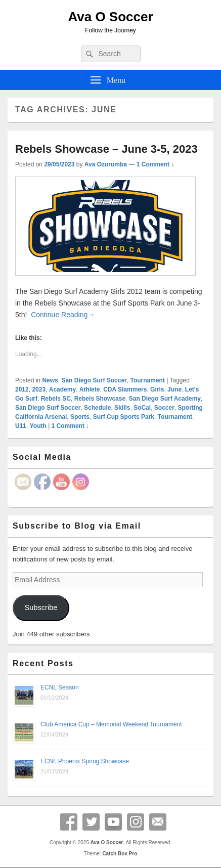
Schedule (97, 408)
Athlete (90, 389)
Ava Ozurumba (106, 164)
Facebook (69, 822)
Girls (157, 389)
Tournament (147, 380)
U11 (21, 426)
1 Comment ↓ (156, 164)
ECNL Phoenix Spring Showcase (85, 761)
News (50, 380)
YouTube (113, 822)
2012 (22, 389)
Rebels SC (56, 399)
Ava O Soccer (110, 17)
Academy (62, 389)
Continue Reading (63, 315)
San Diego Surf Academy (165, 399)
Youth (38, 426)
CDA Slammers (125, 389)
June (174, 389)
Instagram (136, 822)
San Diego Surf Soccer (94, 380)
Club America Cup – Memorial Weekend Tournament (111, 724)
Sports (80, 417)
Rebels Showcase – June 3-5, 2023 (106, 149)
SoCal (142, 408)
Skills (122, 408)
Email (158, 822)
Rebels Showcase (100, 399)
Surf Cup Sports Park (124, 417)
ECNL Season (60, 687)
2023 (39, 389)
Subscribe (41, 607)
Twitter (91, 822)
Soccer (164, 408)
